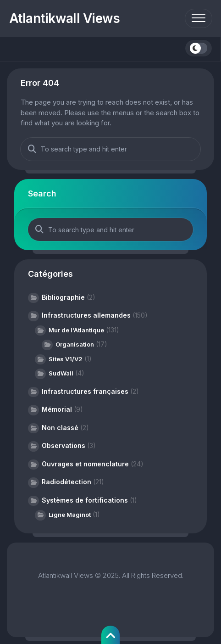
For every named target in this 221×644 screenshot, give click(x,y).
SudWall (61, 373)
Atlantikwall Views (65, 18)
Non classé (60, 428)
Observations (64, 445)
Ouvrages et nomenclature (85, 464)
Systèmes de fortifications (85, 500)
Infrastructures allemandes (86, 315)
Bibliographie (63, 297)
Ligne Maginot (70, 515)
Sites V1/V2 (66, 359)
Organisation (75, 344)
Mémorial (57, 409)
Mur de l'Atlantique (76, 330)
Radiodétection (66, 482)
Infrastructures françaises (85, 391)
